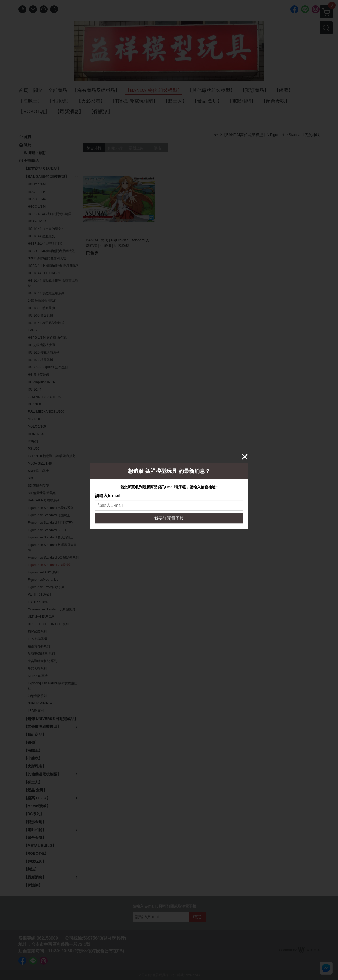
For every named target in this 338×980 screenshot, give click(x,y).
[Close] (245, 457)
